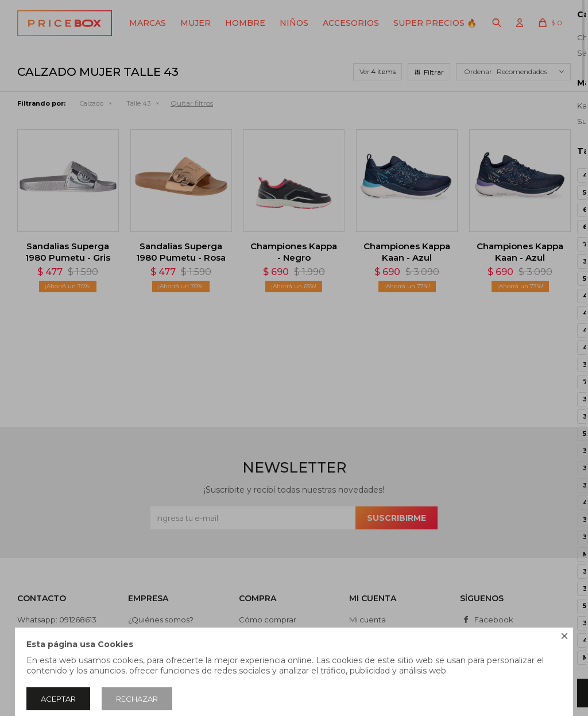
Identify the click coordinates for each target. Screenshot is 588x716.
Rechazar (137, 699)
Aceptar (58, 699)
